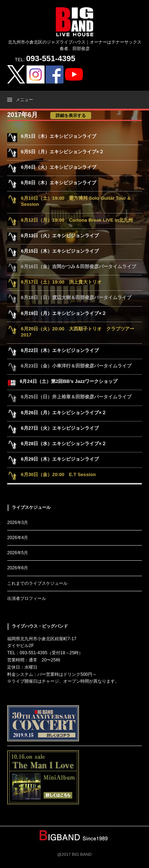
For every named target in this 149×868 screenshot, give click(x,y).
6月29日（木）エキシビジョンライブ (60, 459)
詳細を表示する (71, 116)
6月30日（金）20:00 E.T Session (58, 474)
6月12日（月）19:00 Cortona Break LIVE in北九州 (77, 220)
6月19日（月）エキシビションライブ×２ (64, 313)
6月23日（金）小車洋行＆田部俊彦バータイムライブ (76, 366)
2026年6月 (18, 568)
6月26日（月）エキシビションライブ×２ (64, 413)
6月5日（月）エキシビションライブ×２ (62, 152)
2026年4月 (18, 538)
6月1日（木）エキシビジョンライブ (59, 136)
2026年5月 (18, 553)
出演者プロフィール (27, 598)
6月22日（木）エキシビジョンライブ (60, 350)
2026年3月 (18, 523)
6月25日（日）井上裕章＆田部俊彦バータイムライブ (76, 397)
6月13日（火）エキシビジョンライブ (60, 236)
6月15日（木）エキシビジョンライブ (60, 251)
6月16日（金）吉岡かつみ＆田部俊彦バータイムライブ (78, 266)
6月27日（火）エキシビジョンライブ (60, 428)
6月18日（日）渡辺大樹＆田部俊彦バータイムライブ (76, 297)
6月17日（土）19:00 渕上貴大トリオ (61, 282)
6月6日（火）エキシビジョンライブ (59, 167)
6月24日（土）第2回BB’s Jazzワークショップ (69, 381)
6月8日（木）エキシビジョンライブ (59, 183)
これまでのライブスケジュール (37, 583)
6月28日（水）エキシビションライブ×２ (64, 444)
